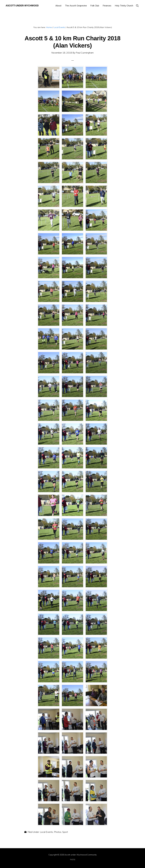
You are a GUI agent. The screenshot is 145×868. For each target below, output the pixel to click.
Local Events (46, 832)
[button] (137, 6)
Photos (58, 832)
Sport (65, 832)
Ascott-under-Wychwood (22, 6)
